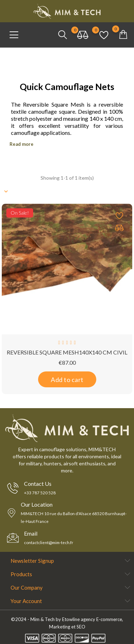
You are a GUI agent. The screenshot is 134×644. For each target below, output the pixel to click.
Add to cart (67, 380)
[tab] (67, 143)
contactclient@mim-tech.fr (50, 542)
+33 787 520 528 (40, 493)
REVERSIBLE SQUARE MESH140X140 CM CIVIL (67, 352)
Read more (22, 144)
